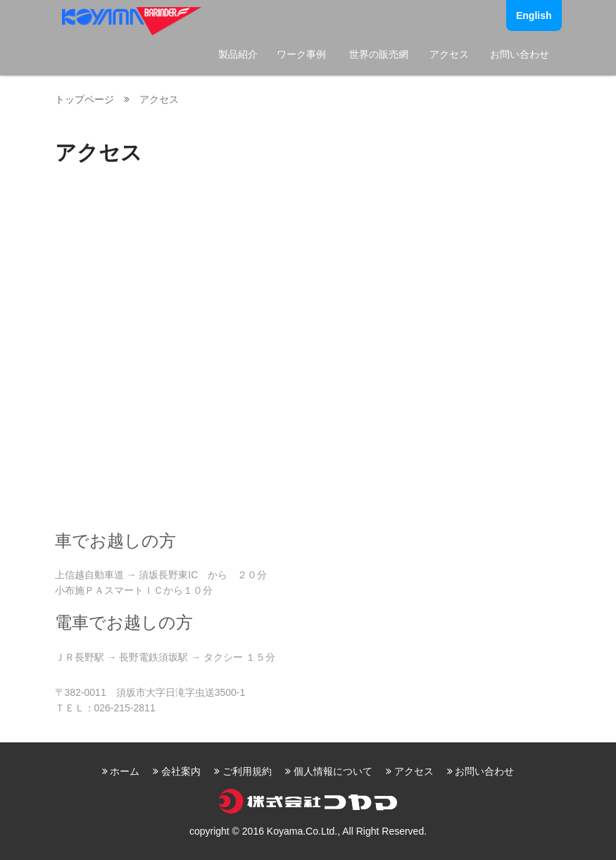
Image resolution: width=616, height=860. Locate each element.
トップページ (84, 99)
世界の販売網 (379, 54)
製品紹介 (238, 54)
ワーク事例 (301, 54)
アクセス (449, 54)
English (534, 15)
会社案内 (181, 771)
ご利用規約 (247, 771)
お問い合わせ (520, 54)
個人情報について (333, 771)
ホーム (125, 771)
